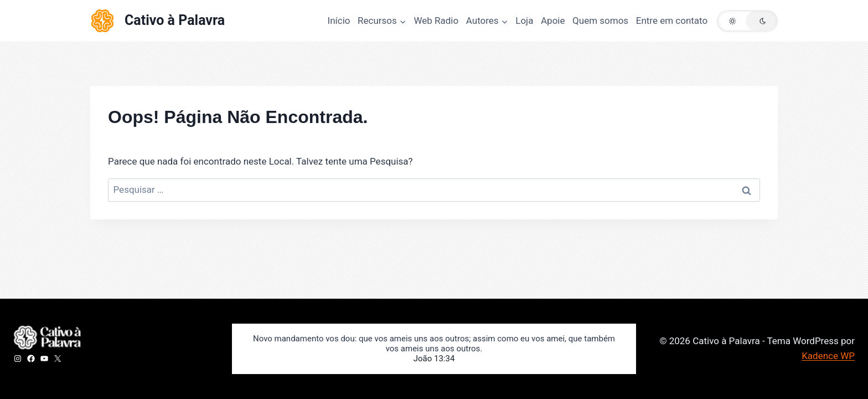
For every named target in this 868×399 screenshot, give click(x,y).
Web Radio (436, 21)
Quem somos (600, 21)
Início (339, 21)
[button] (747, 21)
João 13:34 (434, 359)
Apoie (553, 21)
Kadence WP (828, 356)
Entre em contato (672, 21)
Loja (524, 21)
